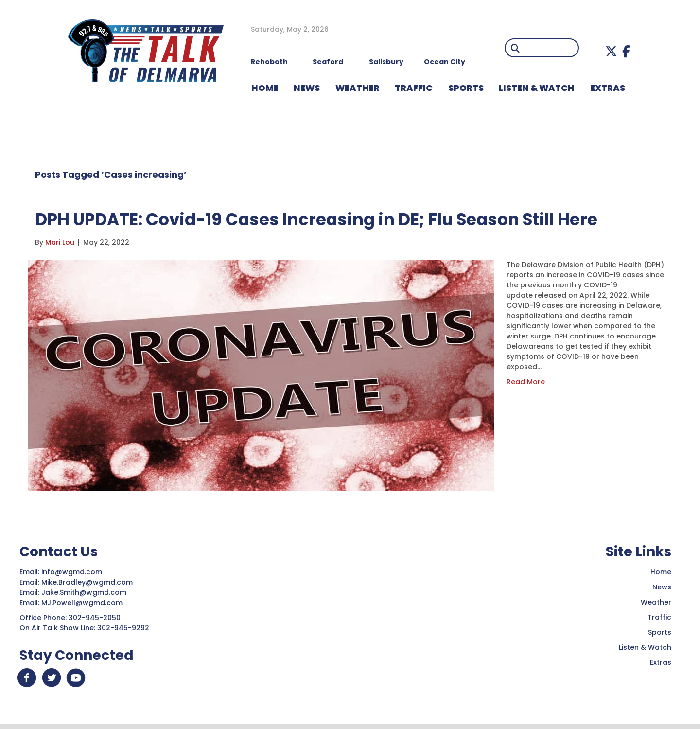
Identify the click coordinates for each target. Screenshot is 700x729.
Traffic (659, 617)
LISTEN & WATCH (537, 88)
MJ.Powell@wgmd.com (84, 603)
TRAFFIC (414, 88)
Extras (661, 662)
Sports (466, 88)
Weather (656, 602)
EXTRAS (608, 88)
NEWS (307, 88)
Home (661, 572)
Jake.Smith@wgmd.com (85, 592)
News (662, 587)
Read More (526, 382)
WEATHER (358, 88)
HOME (265, 88)
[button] (611, 51)
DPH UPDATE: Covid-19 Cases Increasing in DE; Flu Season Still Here (349, 219)
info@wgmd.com (73, 572)
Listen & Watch (645, 647)
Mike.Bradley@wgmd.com (87, 582)
